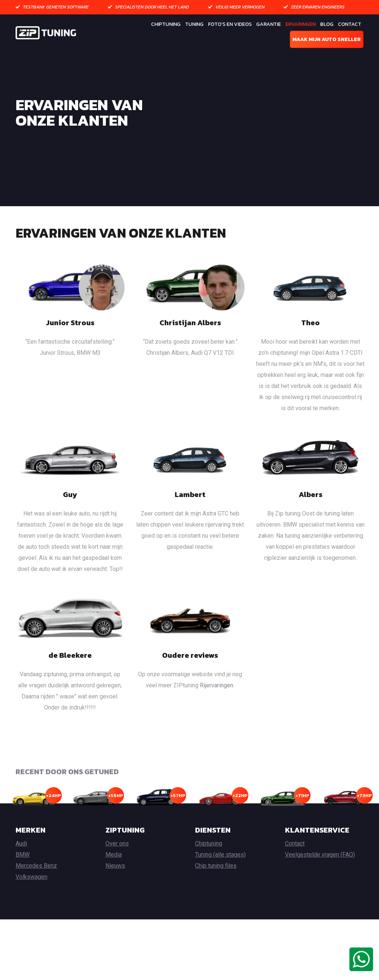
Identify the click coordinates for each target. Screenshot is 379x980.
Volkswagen (31, 903)
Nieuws (115, 892)
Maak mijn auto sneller (327, 39)
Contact (350, 24)
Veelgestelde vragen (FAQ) (320, 881)
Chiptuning (166, 24)
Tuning (194, 24)
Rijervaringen (217, 711)
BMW (23, 881)
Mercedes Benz (36, 892)
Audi (21, 870)
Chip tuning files (216, 892)
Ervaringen (301, 24)
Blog (327, 24)
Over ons (117, 870)
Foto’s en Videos (230, 24)
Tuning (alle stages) (220, 881)
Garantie (269, 24)
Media (114, 881)
